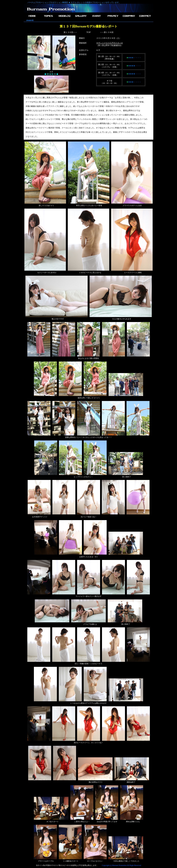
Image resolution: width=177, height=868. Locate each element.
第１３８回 (109, 32)
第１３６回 (68, 32)
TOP (88, 32)
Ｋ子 (98, 50)
